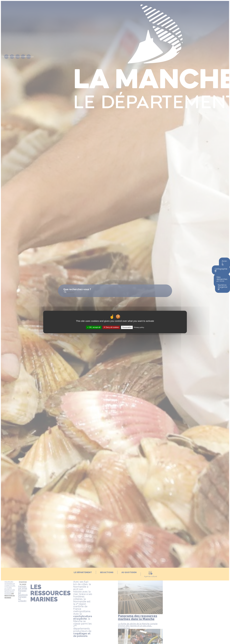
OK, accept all (94, 327)
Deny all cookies (111, 327)
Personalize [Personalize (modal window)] (127, 327)
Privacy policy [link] (139, 327)
